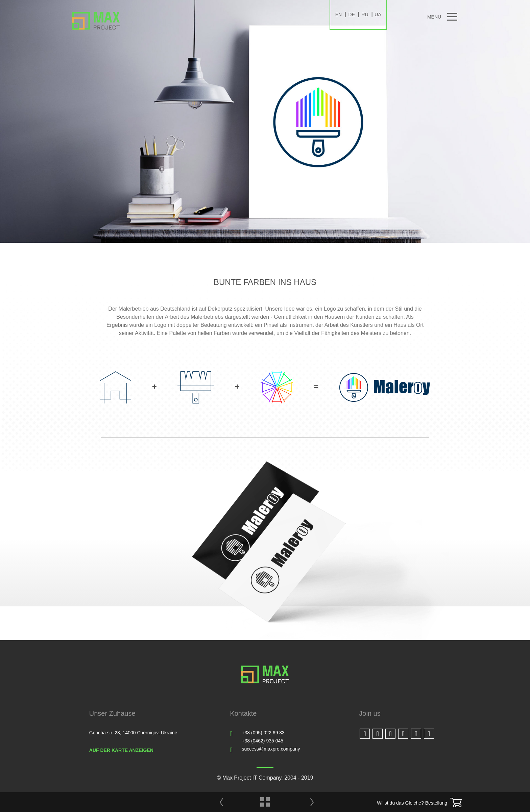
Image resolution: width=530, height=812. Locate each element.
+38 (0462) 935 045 (262, 741)
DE (352, 15)
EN (339, 15)
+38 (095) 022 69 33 (263, 733)
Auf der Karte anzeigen (121, 750)
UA (378, 15)
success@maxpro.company (271, 749)
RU (365, 15)
